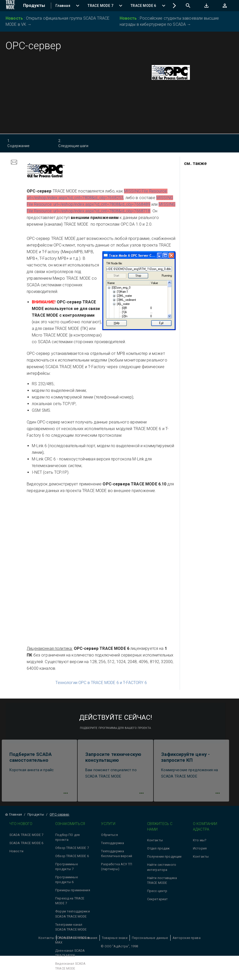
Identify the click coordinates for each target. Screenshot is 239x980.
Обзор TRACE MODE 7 (72, 851)
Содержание (27, 143)
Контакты (155, 844)
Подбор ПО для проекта (67, 841)
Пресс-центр (157, 894)
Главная (13, 818)
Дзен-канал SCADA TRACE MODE (70, 956)
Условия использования (78, 941)
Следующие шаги (78, 143)
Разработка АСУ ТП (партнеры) (117, 870)
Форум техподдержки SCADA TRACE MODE (73, 917)
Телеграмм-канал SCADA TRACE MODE (71, 930)
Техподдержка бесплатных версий (117, 857)
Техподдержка (113, 846)
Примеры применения (73, 893)
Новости (16, 854)
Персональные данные (150, 941)
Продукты (36, 818)
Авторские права (187, 941)
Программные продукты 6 (67, 883)
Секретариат (158, 902)
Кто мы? (200, 844)
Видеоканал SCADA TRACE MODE (70, 969)
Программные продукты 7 (67, 870)
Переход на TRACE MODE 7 (70, 904)
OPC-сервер (59, 818)
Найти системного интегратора (162, 870)
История (200, 852)
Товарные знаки (115, 941)
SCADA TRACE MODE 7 (26, 838)
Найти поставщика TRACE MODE (162, 884)
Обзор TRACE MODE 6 (72, 859)
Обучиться (109, 838)
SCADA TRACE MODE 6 (26, 846)
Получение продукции (164, 860)
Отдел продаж (158, 852)
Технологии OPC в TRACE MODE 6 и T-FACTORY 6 (101, 683)
